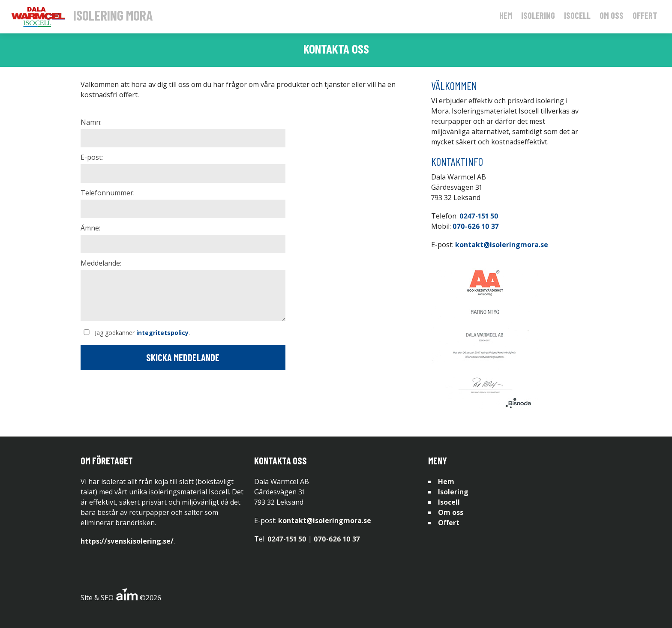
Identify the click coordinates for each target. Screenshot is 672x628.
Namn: (91, 122)
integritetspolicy (162, 333)
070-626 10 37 (476, 226)
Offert (645, 15)
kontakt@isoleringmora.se (502, 245)
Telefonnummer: (108, 193)
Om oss (612, 15)
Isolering (538, 15)
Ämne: (90, 228)
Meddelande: (101, 263)
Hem (506, 15)
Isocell (577, 15)
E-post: (92, 157)
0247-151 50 (479, 216)
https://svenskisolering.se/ (127, 541)
